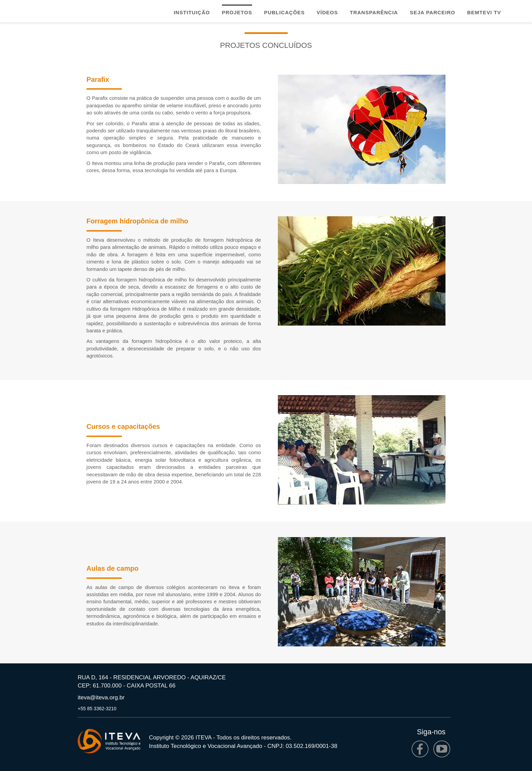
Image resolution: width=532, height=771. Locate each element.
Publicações (284, 12)
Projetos (237, 12)
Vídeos (327, 12)
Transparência (374, 12)
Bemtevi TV (484, 12)
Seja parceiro (433, 12)
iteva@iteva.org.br (101, 697)
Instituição (192, 12)
